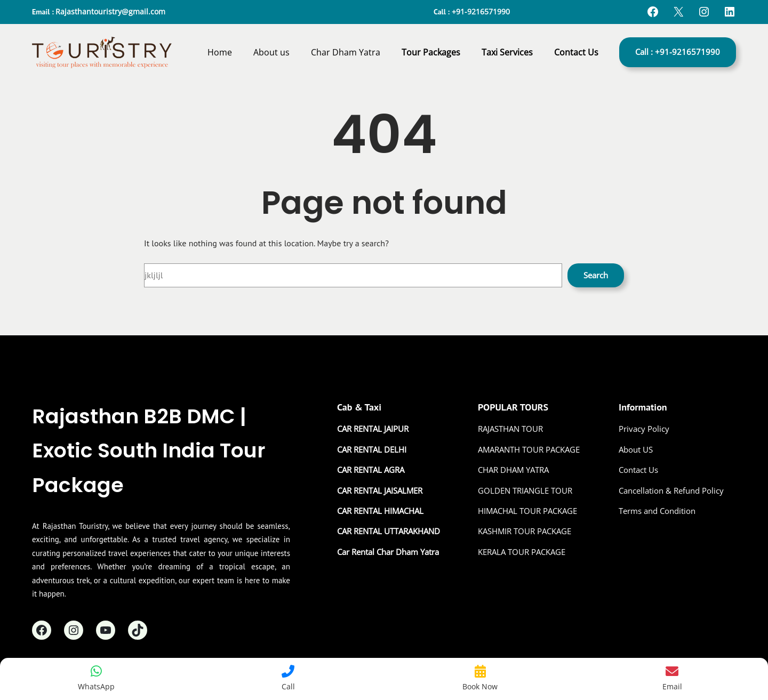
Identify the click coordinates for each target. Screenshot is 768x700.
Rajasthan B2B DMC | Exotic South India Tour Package (149, 450)
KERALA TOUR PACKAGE (522, 552)
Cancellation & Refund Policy (671, 490)
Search (596, 275)
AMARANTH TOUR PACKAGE (529, 449)
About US (636, 449)
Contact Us (638, 470)
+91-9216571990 (481, 11)
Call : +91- (678, 52)
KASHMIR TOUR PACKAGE (525, 531)
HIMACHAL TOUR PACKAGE (527, 511)
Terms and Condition (657, 511)
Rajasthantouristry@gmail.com (110, 11)
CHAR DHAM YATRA (513, 470)
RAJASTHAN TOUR (510, 429)
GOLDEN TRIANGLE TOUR (525, 490)
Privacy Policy (644, 429)
